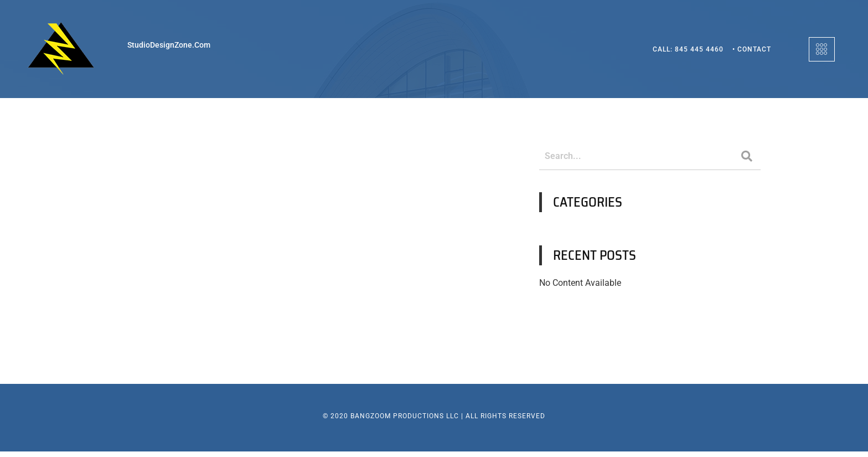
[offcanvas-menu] (822, 49)
